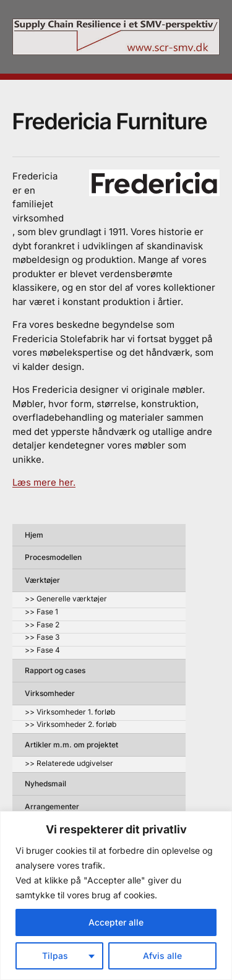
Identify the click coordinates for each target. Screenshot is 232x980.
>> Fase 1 (41, 612)
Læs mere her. (44, 482)
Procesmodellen (53, 557)
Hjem (34, 535)
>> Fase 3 (42, 638)
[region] (116, 896)
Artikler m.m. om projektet (71, 745)
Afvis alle (162, 956)
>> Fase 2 (42, 625)
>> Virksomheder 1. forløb (70, 712)
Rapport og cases (55, 670)
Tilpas (55, 956)
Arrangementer (52, 806)
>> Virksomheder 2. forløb (71, 725)
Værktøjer (42, 580)
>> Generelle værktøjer (66, 599)
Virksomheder (50, 693)
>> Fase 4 (42, 651)
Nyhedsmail (45, 784)
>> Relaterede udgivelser (69, 764)
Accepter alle (116, 922)
